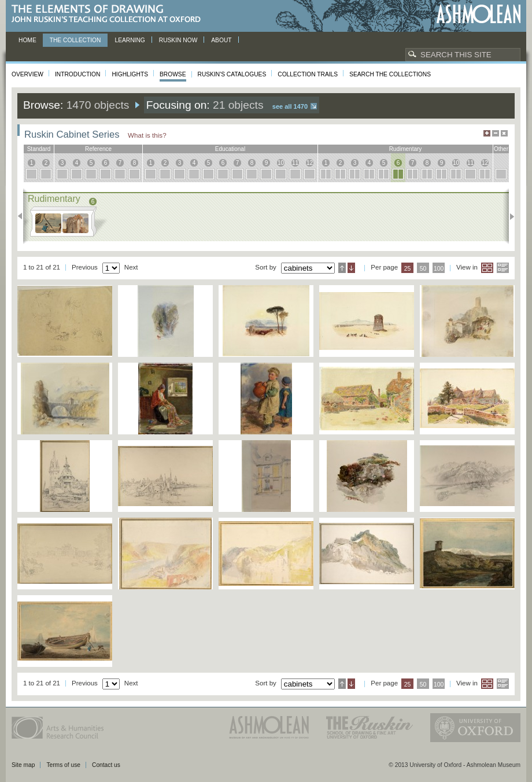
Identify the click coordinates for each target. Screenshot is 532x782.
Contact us (106, 765)
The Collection (75, 40)
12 (310, 163)
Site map (23, 765)
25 (408, 269)
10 (281, 163)
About (221, 40)
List (503, 268)
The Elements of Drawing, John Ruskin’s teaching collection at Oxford (110, 14)
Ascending (342, 268)
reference (98, 149)
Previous (23, 216)
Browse (173, 74)
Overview (27, 74)
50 (423, 269)
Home (27, 40)
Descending (351, 268)
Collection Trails (308, 74)
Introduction (77, 74)
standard (39, 149)
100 (439, 269)
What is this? (147, 135)
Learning (130, 40)
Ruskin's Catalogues (232, 74)
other (501, 149)
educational (230, 149)
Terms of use (63, 765)
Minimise (496, 133)
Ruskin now (178, 40)
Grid (487, 268)
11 (295, 163)
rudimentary (406, 149)
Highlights (130, 74)
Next (509, 216)
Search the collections (390, 74)
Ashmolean (479, 14)
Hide (504, 133)
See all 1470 (290, 106)
